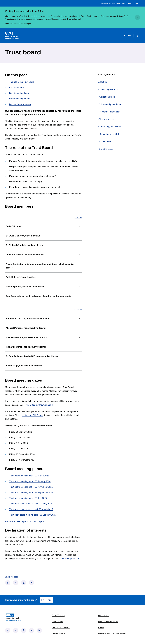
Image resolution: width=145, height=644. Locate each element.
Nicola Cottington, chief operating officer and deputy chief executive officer (43, 266)
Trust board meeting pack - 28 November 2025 (31, 487)
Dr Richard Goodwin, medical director (43, 245)
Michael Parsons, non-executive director (43, 328)
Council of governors (108, 89)
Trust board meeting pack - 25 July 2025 (28, 498)
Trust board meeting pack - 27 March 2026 (29, 476)
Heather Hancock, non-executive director (43, 337)
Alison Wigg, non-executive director (43, 366)
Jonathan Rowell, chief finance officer (43, 255)
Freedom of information (109, 112)
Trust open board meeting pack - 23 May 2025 (31, 504)
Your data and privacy (61, 627)
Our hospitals (104, 615)
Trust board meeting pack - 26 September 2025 (31, 493)
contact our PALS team (33, 415)
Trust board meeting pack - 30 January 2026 (30, 481)
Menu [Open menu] (127, 36)
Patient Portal (133, 3)
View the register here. (70, 559)
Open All (78, 217)
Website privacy (58, 633)
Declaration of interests (20, 104)
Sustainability (105, 142)
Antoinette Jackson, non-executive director (43, 319)
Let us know (46, 600)
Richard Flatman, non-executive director (43, 347)
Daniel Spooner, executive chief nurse (43, 287)
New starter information (108, 621)
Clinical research (106, 119)
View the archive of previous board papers (25, 521)
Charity (101, 627)
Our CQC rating (106, 149)
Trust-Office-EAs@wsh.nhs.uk (38, 405)
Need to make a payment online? (112, 633)
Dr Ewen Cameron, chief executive (43, 236)
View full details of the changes (18, 24)
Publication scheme (108, 97)
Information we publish (109, 134)
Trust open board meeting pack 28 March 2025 (31, 509)
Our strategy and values (110, 127)
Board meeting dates (19, 93)
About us (103, 82)
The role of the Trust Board (22, 82)
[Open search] (137, 36)
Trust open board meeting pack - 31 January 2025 (33, 515)
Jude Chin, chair (43, 226)
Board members (17, 88)
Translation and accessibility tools (112, 3)
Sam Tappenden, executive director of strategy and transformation (43, 296)
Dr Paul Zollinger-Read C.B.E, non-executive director (43, 356)
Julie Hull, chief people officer (43, 277)
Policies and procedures (110, 104)
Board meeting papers (20, 99)
